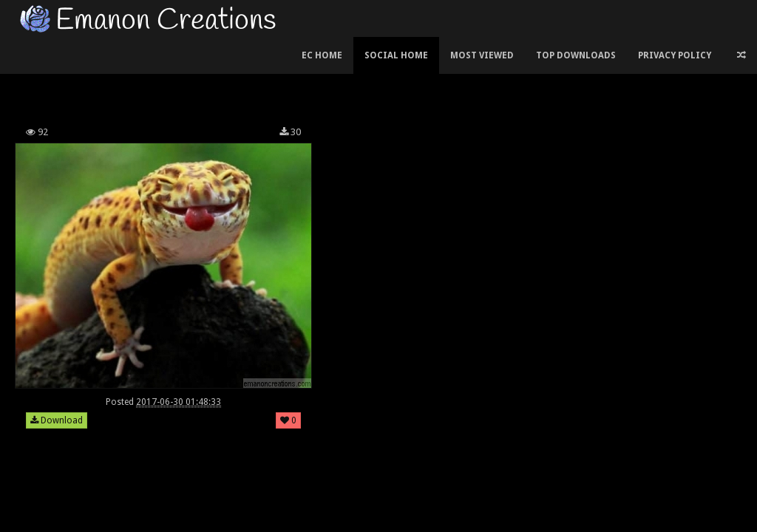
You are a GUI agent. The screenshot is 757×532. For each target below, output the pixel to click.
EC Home (322, 55)
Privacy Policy (675, 55)
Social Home (396, 55)
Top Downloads (576, 55)
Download (57, 420)
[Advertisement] (280, 77)
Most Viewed (482, 55)
